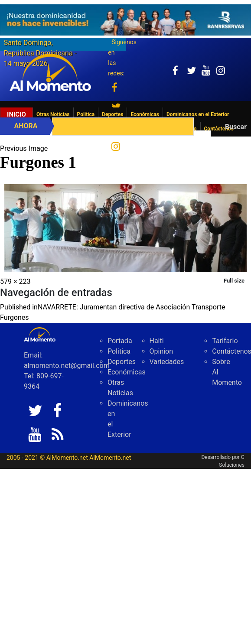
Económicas (145, 114)
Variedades (167, 362)
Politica (86, 114)
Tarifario (225, 341)
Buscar (236, 127)
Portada (120, 341)
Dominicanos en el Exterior (198, 114)
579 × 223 (15, 281)
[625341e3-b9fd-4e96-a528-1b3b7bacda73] (125, 20)
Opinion (161, 351)
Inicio (16, 114)
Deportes (112, 114)
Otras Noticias (53, 114)
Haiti (157, 341)
